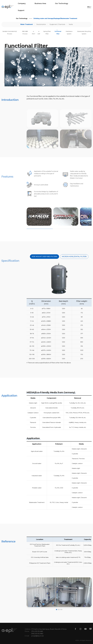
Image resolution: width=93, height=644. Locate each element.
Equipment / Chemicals (57, 26)
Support (21, 10)
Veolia (71, 26)
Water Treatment (27, 26)
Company (22, 3)
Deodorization (41, 26)
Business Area (40, 3)
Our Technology (62, 3)
